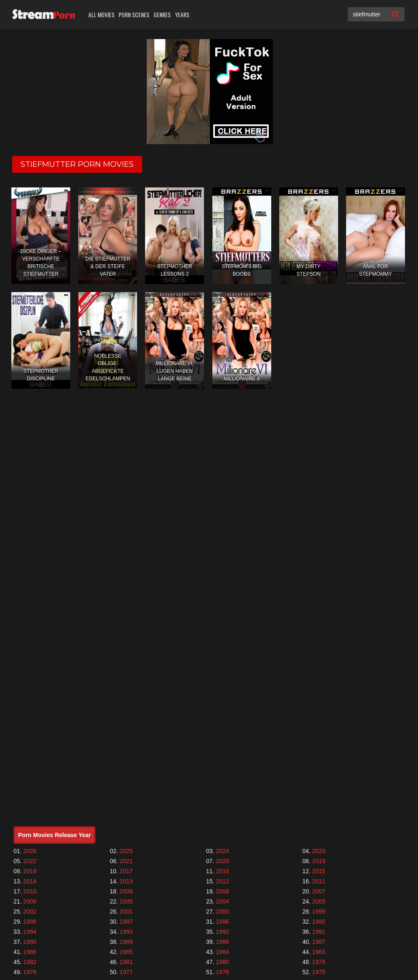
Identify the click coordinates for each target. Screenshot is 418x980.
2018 (30, 871)
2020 (222, 861)
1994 (30, 932)
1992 (222, 932)
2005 (126, 901)
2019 (319, 861)
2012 (222, 881)
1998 (30, 922)
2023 (319, 851)
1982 (30, 962)
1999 (319, 912)
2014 (30, 881)
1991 (319, 932)
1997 (126, 922)
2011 (319, 881)
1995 (319, 922)
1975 (319, 972)
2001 (126, 912)
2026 (30, 851)
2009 (126, 891)
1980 (222, 962)
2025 (126, 851)
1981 (126, 962)
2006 (30, 901)
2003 (319, 901)
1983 (319, 952)
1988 (222, 942)
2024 (222, 851)
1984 (222, 952)
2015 (319, 871)
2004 (222, 901)
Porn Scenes (134, 14)
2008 (222, 891)
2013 (126, 881)
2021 (126, 861)
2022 (30, 861)
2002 (30, 912)
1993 (126, 932)
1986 (30, 952)
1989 (126, 942)
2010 (30, 891)
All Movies (101, 14)
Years (182, 14)
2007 (319, 891)
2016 (222, 871)
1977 (126, 972)
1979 (319, 962)
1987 (319, 942)
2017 (126, 871)
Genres (162, 14)
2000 (222, 912)
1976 (222, 972)
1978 (30, 972)
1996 (222, 922)
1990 (30, 942)
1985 (126, 952)
